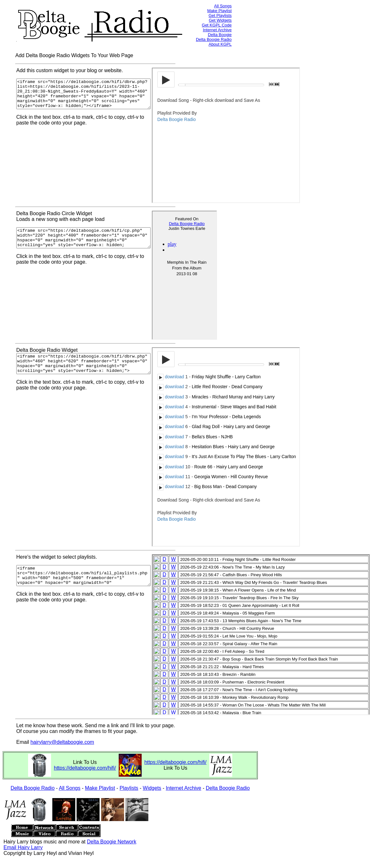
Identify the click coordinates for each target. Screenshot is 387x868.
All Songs (223, 6)
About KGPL (220, 44)
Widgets (152, 788)
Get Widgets (220, 20)
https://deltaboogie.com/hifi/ (85, 768)
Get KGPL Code (217, 25)
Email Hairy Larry (23, 847)
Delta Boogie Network (112, 842)
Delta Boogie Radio (214, 39)
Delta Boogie (220, 35)
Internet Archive (217, 30)
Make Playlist (219, 11)
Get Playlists (220, 15)
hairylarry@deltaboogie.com (62, 742)
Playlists (129, 788)
